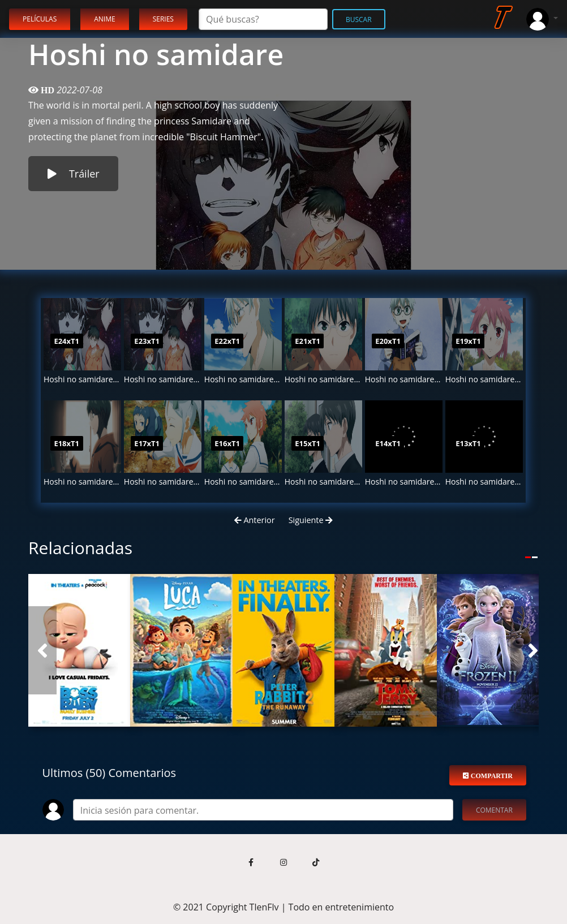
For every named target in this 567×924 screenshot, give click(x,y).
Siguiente (311, 520)
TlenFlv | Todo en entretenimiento (322, 907)
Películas (40, 19)
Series (163, 19)
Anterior (255, 520)
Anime (104, 19)
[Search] (263, 19)
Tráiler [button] (74, 174)
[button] (42, 650)
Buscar (359, 20)
